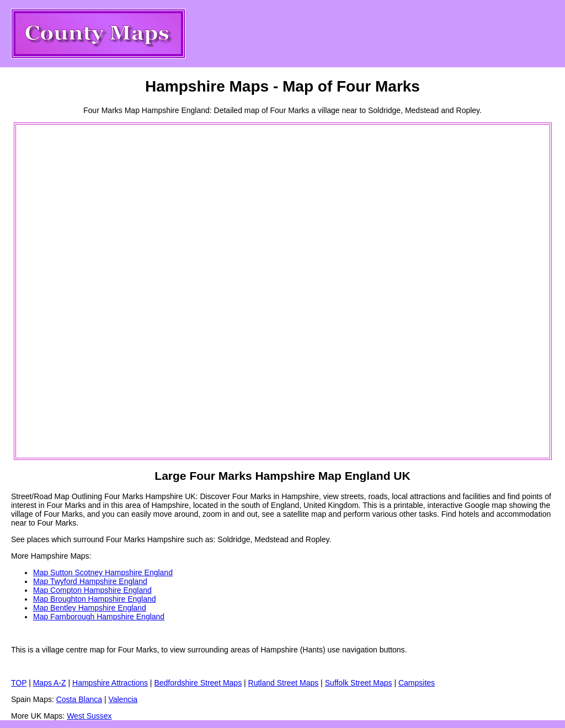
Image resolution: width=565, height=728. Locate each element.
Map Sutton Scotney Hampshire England (103, 572)
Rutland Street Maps (284, 683)
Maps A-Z (50, 683)
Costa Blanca (79, 699)
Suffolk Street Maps (359, 683)
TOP (19, 683)
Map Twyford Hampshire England (90, 581)
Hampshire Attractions (110, 683)
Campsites (417, 683)
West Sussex (89, 716)
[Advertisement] (61, 291)
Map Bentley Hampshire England (90, 608)
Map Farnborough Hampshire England (99, 617)
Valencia (123, 699)
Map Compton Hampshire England (92, 590)
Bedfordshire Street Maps (198, 683)
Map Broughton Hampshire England (95, 599)
